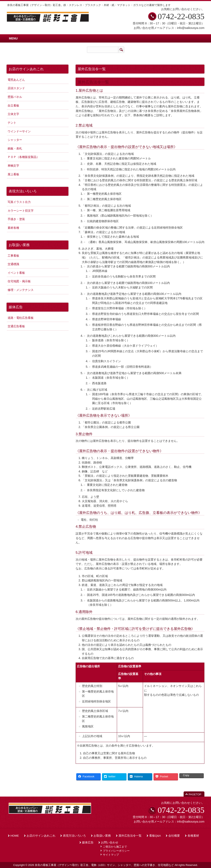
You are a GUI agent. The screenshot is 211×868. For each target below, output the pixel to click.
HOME (15, 836)
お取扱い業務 (102, 836)
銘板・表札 (15, 148)
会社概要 (174, 836)
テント (12, 123)
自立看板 (13, 106)
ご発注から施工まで (115, 847)
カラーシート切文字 (21, 211)
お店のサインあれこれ (41, 836)
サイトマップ (111, 855)
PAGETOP (195, 794)
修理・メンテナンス (21, 290)
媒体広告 (88, 843)
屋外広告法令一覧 (130, 836)
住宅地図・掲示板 (19, 281)
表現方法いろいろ (74, 836)
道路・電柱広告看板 (21, 318)
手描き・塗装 (16, 219)
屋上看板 (13, 174)
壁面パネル (15, 97)
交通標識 (13, 264)
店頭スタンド (16, 88)
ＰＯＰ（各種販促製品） (23, 157)
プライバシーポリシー (116, 851)
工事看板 (13, 256)
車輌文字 (13, 166)
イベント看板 (16, 273)
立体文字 (13, 114)
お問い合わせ (110, 843)
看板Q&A (155, 836)
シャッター (15, 140)
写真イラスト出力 (19, 202)
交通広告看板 (16, 326)
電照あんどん (16, 80)
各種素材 (193, 836)
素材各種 (13, 228)
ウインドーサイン (19, 131)
